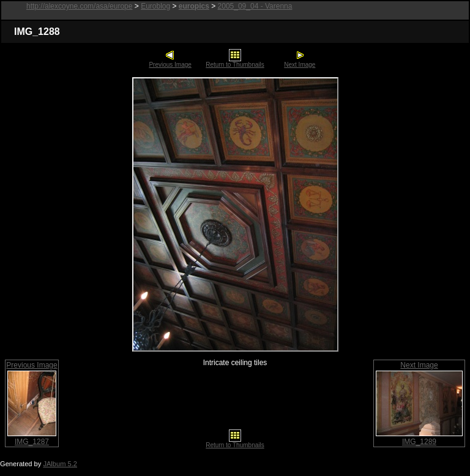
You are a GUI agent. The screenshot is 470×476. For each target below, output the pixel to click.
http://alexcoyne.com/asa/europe (79, 6)
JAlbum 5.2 (60, 464)
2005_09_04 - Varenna (255, 6)
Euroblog (155, 6)
